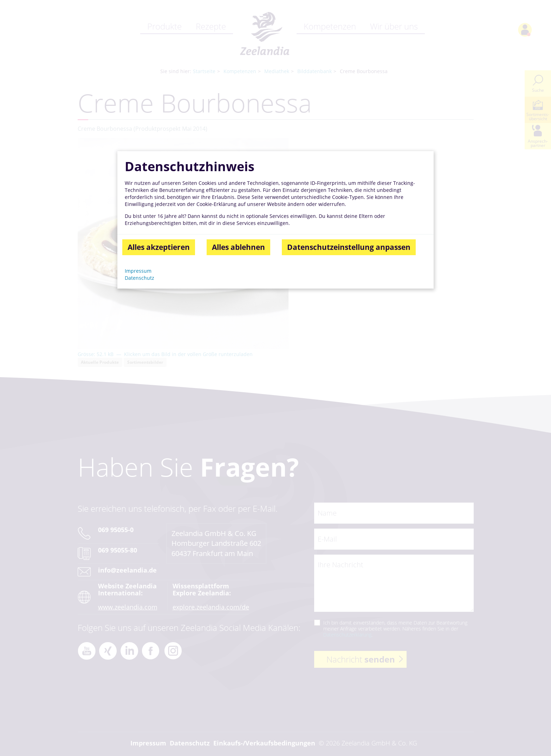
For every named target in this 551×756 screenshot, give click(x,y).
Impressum (138, 271)
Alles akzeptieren (159, 247)
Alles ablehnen (238, 247)
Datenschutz (140, 278)
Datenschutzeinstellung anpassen (349, 247)
